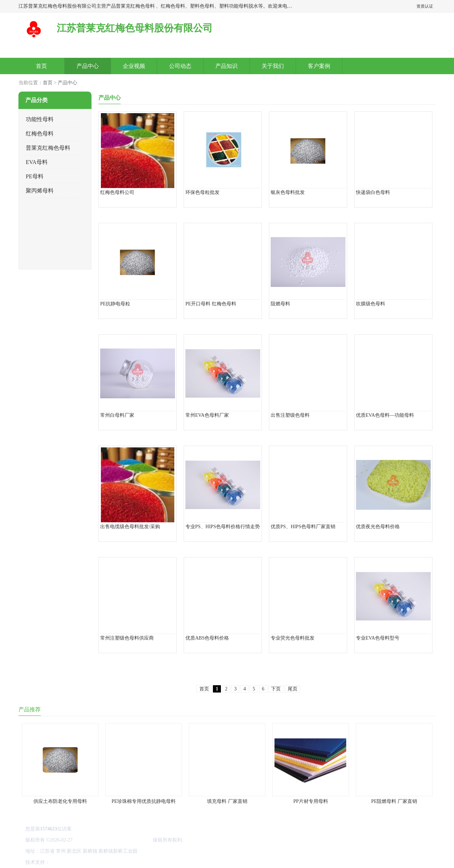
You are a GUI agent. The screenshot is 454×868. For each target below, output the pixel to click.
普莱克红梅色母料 (48, 148)
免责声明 (86, 862)
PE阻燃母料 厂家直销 (394, 801)
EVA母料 (37, 162)
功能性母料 (40, 119)
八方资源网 (63, 862)
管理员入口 (109, 862)
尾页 (292, 689)
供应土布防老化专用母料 (60, 801)
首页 (41, 66)
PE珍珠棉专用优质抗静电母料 (143, 801)
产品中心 (88, 66)
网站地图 (133, 862)
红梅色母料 (40, 134)
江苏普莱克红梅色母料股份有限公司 (112, 840)
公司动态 (180, 66)
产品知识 (226, 66)
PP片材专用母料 (311, 801)
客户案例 (319, 66)
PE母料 (35, 176)
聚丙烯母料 (40, 191)
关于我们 (273, 66)
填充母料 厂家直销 (227, 801)
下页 (276, 689)
